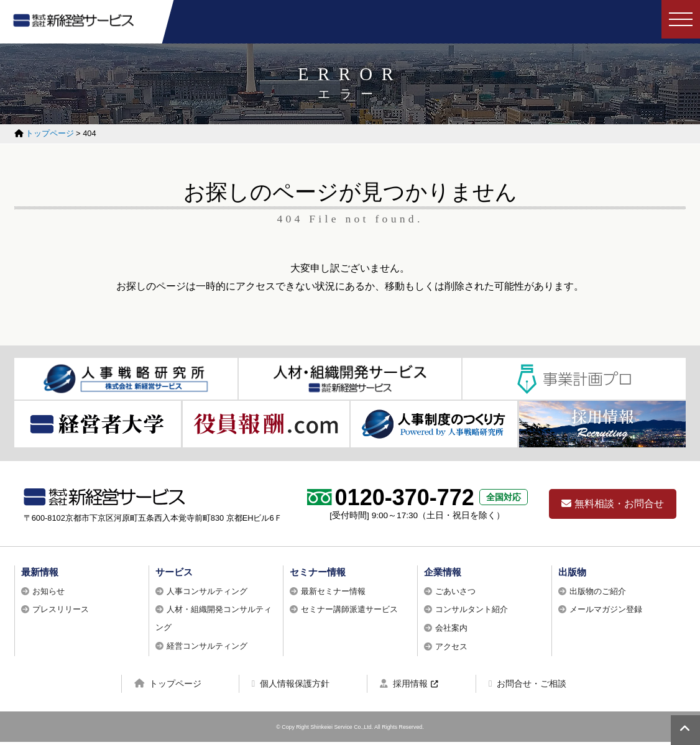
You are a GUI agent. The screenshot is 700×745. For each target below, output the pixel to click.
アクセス (451, 650)
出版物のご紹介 (598, 594)
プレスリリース (61, 612)
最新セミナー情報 (333, 594)
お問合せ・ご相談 (527, 687)
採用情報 (404, 687)
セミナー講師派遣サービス (349, 612)
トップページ (168, 687)
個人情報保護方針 (291, 687)
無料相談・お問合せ (613, 507)
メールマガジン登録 (606, 612)
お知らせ (48, 594)
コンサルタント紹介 (472, 612)
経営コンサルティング (207, 649)
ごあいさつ (455, 594)
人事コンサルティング (207, 594)
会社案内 (451, 631)
